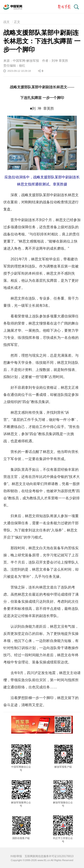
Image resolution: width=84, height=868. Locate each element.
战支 (6, 22)
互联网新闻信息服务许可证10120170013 (49, 856)
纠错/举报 (16, 856)
